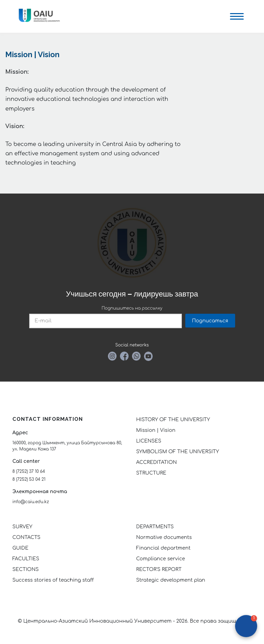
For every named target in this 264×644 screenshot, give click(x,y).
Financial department (163, 548)
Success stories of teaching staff (53, 580)
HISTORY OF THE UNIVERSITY (173, 420)
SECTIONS (25, 569)
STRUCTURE (151, 473)
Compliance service (161, 559)
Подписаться (210, 321)
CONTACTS (26, 537)
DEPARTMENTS (155, 527)
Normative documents (164, 537)
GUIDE (20, 548)
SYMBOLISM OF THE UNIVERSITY (178, 452)
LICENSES (149, 441)
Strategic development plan (171, 580)
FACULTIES (26, 559)
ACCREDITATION (156, 462)
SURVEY (22, 527)
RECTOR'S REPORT (159, 569)
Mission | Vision (156, 430)
